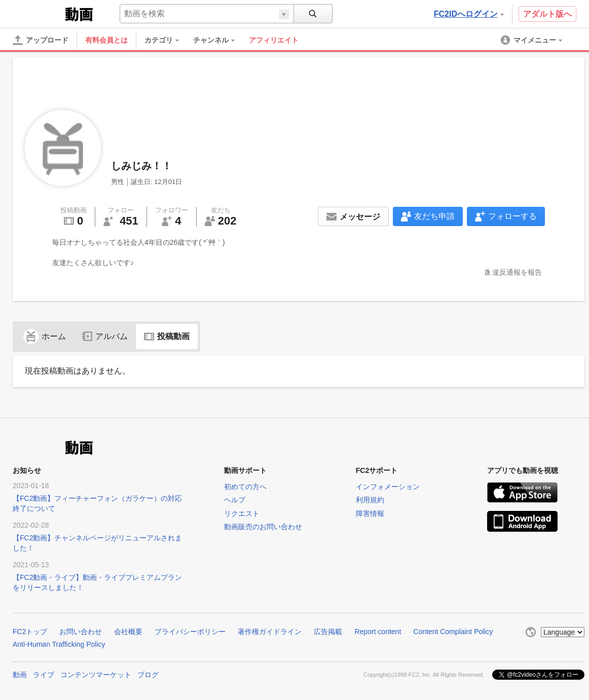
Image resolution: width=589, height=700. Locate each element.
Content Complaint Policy (453, 632)
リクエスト (242, 513)
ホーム (45, 336)
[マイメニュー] (532, 40)
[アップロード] (41, 40)
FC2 (38, 13)
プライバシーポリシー (190, 632)
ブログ (148, 675)
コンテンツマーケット (96, 675)
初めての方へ (245, 487)
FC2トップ (30, 632)
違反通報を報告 (517, 272)
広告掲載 (328, 632)
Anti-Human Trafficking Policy (59, 644)
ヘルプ (235, 500)
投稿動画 (167, 336)
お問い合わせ (81, 632)
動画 (20, 675)
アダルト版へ (547, 14)
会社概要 (128, 632)
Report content (378, 632)
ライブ (44, 675)
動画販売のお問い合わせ (263, 527)
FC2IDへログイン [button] (469, 14)
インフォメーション (388, 487)
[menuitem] (167, 40)
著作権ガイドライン (270, 632)
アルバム (105, 336)
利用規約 (370, 500)
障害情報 (370, 513)
